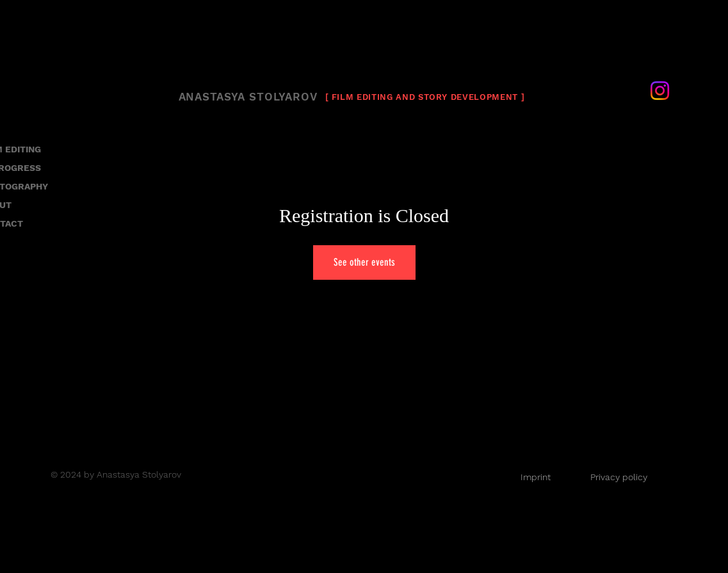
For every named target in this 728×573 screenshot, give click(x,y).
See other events (364, 262)
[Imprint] (536, 477)
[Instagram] (660, 91)
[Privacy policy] (619, 477)
